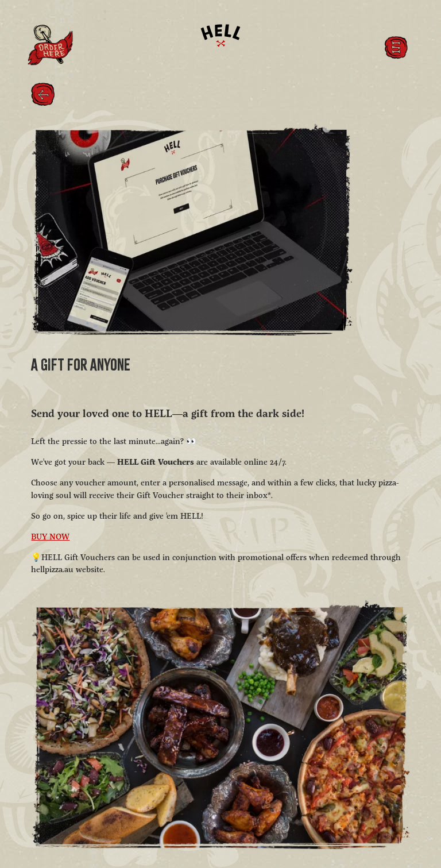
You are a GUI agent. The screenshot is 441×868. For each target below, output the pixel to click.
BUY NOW (50, 537)
